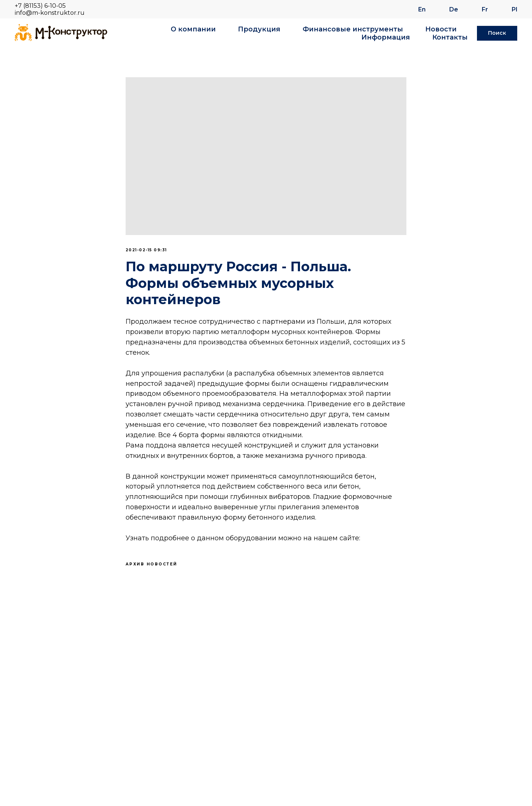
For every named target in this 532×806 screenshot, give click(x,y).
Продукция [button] (259, 29)
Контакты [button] (450, 37)
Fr (485, 9)
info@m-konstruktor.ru (50, 13)
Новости (441, 29)
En (422, 9)
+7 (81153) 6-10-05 (40, 6)
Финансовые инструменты (353, 29)
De (454, 9)
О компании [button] (193, 29)
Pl (514, 9)
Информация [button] (386, 37)
